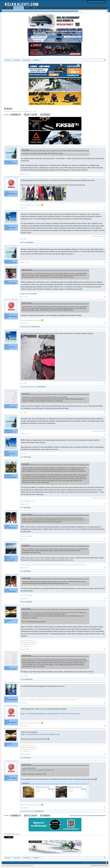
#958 (105, 726)
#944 (105, 262)
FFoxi (7, 226)
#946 (105, 323)
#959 (105, 754)
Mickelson (8, 476)
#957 (105, 703)
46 (25, 115)
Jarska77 (32, 811)
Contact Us (85, 863)
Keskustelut (19, 8)
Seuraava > (47, 115)
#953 (105, 568)
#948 (105, 412)
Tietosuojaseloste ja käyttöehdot (99, 865)
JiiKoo (7, 192)
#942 (105, 208)
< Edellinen (15, 115)
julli (21, 811)
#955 (105, 649)
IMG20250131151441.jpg (75, 787)
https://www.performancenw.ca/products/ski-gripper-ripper (40, 734)
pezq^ (7, 281)
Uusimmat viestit (21, 11)
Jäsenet (35, 8)
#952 (105, 539)
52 (41, 115)
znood (7, 405)
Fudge (7, 526)
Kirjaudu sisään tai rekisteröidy (97, 2)
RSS (106, 863)
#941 (105, 174)
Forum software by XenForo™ (18, 865)
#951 (105, 504)
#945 (105, 297)
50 (36, 115)
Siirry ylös (102, 863)
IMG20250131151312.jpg (42, 787)
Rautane (8, 557)
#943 (105, 239)
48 (30, 115)
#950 (105, 454)
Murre (7, 698)
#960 (105, 808)
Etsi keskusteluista (9, 11)
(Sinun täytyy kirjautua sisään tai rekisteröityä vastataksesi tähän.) (88, 816)
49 (33, 115)
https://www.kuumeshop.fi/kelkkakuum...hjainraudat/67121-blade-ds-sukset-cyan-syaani (50, 714)
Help (90, 863)
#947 (105, 383)
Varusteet (14, 111)
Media (27, 8)
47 (28, 115)
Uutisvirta (9, 8)
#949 (105, 434)
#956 (105, 676)
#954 (105, 598)
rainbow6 (23, 387)
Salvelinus (8, 162)
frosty (30, 111)
